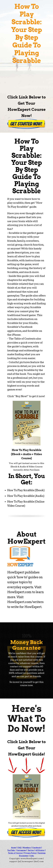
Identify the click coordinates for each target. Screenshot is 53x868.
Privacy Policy (30, 853)
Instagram (21, 850)
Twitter (31, 850)
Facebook (37, 848)
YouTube (11, 850)
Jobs (32, 856)
